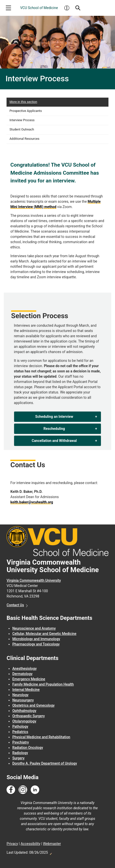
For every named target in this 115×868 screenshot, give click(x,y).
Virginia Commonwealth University (34, 580)
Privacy (12, 844)
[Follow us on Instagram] (23, 790)
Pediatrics (20, 732)
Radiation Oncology (28, 748)
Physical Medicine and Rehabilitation (41, 737)
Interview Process (22, 120)
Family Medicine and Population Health (43, 684)
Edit (51, 852)
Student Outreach (22, 129)
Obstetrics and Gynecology (33, 705)
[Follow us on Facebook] (11, 790)
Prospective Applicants (26, 111)
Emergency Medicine (29, 679)
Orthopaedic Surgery (29, 716)
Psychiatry (21, 742)
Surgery (18, 758)
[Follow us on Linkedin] (35, 790)
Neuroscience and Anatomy (34, 628)
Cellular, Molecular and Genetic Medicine (44, 634)
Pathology (20, 726)
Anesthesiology (25, 669)
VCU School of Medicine (39, 8)
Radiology (20, 753)
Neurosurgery (23, 700)
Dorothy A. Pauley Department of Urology (45, 763)
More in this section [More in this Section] (23, 102)
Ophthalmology (24, 711)
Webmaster (52, 844)
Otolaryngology (24, 721)
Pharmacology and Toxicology (36, 644)
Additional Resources (25, 139)
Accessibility (30, 844)
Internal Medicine (26, 690)
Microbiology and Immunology (36, 639)
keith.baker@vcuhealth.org (32, 502)
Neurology (20, 695)
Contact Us (15, 605)
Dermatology (22, 674)
